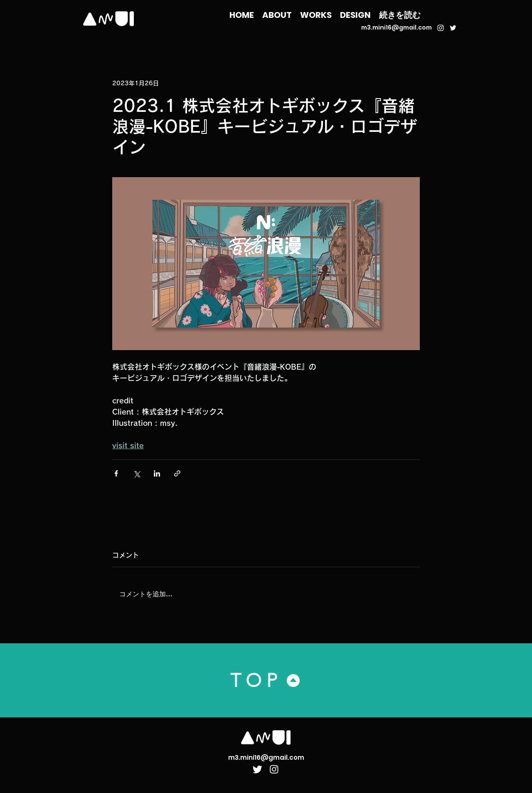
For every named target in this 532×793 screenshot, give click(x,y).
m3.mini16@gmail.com (397, 27)
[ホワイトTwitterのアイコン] (453, 28)
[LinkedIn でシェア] (157, 473)
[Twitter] (257, 769)
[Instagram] (274, 769)
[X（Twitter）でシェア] (137, 473)
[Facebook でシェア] (116, 473)
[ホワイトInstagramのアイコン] (441, 28)
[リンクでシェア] (177, 473)
